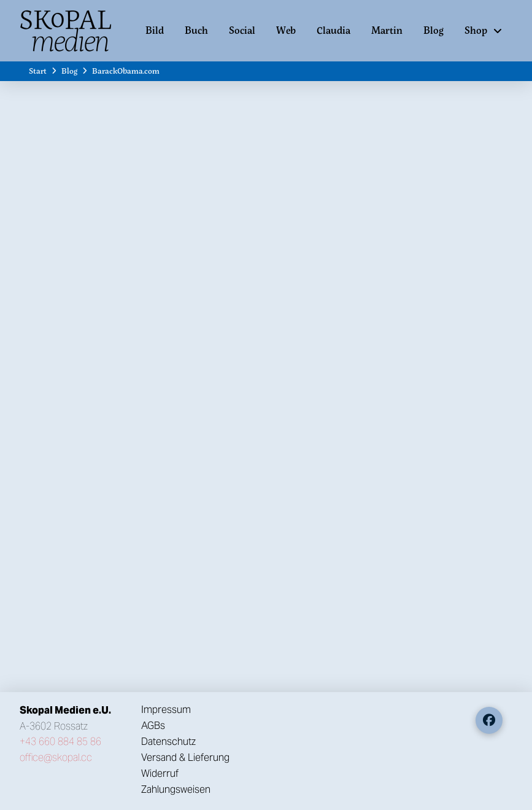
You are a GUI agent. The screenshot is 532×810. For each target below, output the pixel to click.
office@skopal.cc (56, 757)
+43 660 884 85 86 (60, 742)
